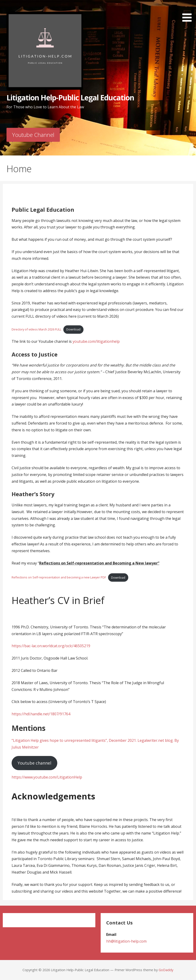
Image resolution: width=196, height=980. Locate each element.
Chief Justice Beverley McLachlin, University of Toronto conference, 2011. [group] (96, 372)
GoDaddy (166, 970)
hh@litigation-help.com (126, 941)
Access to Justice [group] (35, 354)
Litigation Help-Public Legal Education (70, 97)
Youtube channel (34, 763)
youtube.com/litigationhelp (96, 341)
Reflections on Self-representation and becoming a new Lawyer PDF (59, 577)
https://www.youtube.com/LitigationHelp (47, 777)
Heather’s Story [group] (33, 494)
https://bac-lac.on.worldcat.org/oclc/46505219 (51, 646)
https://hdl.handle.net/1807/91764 (41, 714)
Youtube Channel (33, 135)
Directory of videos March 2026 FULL (36, 329)
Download (73, 329)
